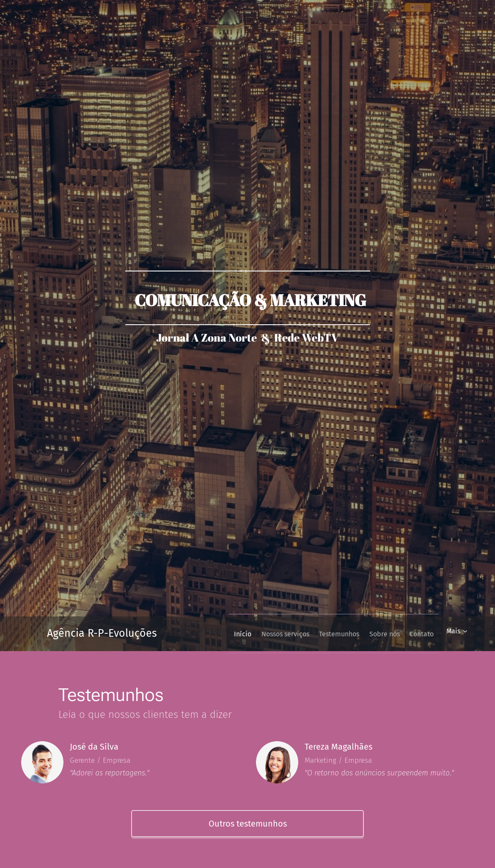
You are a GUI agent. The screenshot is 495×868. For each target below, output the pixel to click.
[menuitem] (219, 634)
